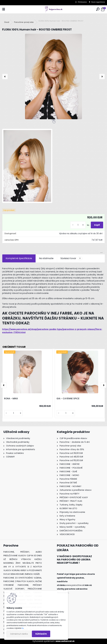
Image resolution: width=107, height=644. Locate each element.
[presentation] (5, 76)
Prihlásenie (82, 2)
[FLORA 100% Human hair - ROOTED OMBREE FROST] (53, 76)
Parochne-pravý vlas (24, 22)
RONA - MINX (11, 398)
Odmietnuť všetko (19, 634)
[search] (98, 9)
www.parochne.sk (75, 585)
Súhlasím (41, 634)
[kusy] (78, 225)
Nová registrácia (98, 2)
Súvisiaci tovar (71, 258)
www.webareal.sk (65, 641)
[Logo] (54, 9)
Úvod (7, 22)
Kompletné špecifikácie (19, 258)
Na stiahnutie (46, 258)
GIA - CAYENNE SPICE (68, 398)
